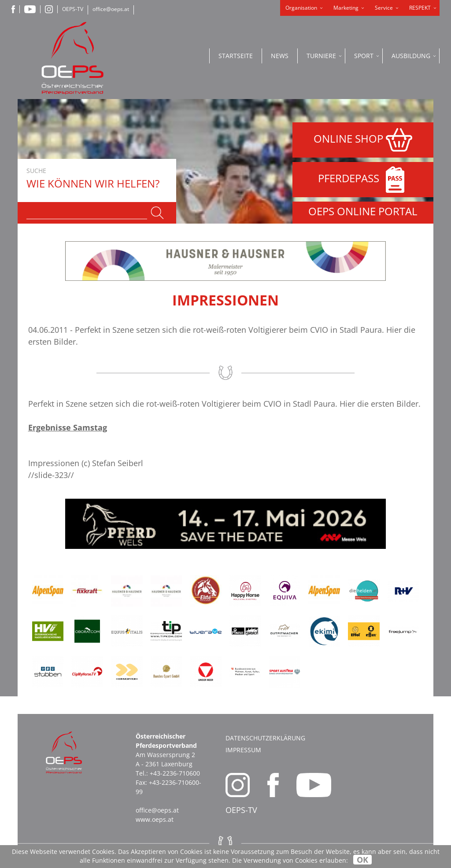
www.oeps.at (155, 819)
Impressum (243, 750)
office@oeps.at (111, 9)
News (280, 56)
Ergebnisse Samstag (68, 427)
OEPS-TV (73, 9)
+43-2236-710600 (175, 773)
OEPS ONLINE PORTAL (363, 211)
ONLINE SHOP (363, 140)
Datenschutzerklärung (265, 738)
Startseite (236, 56)
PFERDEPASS (363, 180)
